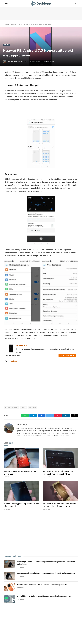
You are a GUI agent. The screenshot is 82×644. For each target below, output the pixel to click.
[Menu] (6, 3)
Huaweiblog (13, 361)
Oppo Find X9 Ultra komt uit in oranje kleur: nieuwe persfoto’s (42, 585)
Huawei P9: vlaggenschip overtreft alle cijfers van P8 (21, 505)
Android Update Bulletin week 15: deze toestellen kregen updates (44, 596)
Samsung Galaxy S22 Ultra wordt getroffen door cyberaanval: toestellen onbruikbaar (46, 563)
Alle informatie (67, 356)
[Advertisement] (41, 13)
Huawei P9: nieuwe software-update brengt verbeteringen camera (60, 505)
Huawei (23, 407)
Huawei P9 (21, 345)
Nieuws (14, 24)
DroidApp (6, 24)
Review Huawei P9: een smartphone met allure (20, 473)
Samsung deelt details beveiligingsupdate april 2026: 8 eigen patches (46, 573)
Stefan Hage (15, 61)
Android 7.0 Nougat (11, 407)
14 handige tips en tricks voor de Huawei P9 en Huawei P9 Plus (58, 473)
